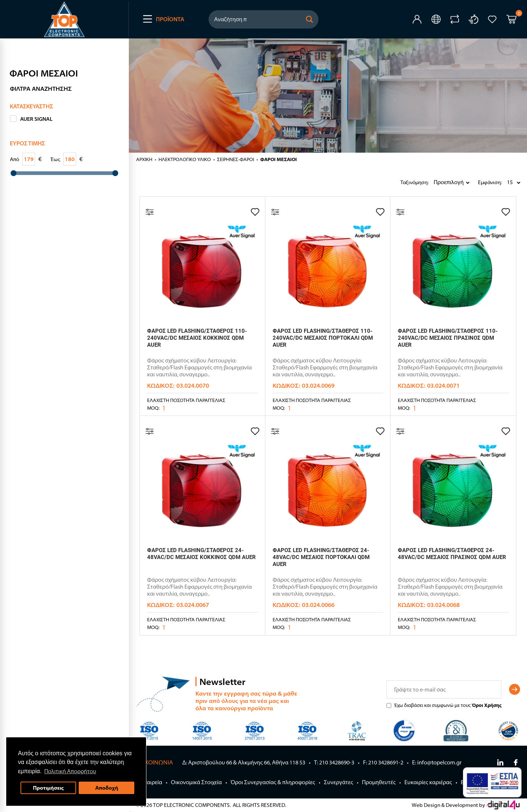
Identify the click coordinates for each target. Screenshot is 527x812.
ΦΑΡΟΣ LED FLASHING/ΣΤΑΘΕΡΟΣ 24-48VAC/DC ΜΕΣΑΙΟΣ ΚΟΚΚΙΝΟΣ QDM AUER (201, 554)
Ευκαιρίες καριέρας (428, 782)
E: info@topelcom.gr (437, 762)
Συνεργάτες (339, 782)
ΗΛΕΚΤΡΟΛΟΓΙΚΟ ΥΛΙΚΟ (185, 159)
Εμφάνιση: (480, 182)
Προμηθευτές (379, 782)
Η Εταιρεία (149, 782)
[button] (310, 19)
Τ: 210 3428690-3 (334, 762)
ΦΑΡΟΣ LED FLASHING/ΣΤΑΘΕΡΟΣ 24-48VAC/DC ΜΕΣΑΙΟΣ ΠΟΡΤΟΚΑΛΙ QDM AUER (321, 557)
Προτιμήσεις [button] (48, 788)
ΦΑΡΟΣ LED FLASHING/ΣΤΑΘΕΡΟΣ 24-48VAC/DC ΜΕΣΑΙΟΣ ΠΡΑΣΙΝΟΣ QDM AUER (452, 554)
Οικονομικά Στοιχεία (196, 782)
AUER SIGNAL (36, 119)
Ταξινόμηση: (402, 182)
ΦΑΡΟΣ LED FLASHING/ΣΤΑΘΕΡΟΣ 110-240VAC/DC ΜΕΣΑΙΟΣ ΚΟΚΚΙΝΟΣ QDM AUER (197, 338)
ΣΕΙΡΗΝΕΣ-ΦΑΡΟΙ (236, 159)
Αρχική (144, 159)
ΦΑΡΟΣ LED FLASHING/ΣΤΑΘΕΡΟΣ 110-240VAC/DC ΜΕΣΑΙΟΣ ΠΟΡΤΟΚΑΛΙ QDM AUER (323, 338)
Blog (466, 782)
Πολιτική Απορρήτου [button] (70, 771)
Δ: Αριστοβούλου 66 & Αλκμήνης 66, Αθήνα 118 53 (244, 762)
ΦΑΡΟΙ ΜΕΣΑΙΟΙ (279, 159)
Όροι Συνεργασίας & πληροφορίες (273, 782)
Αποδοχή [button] (107, 788)
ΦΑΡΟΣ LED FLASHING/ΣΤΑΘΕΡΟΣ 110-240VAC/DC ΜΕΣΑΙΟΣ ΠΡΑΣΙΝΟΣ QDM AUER (448, 338)
